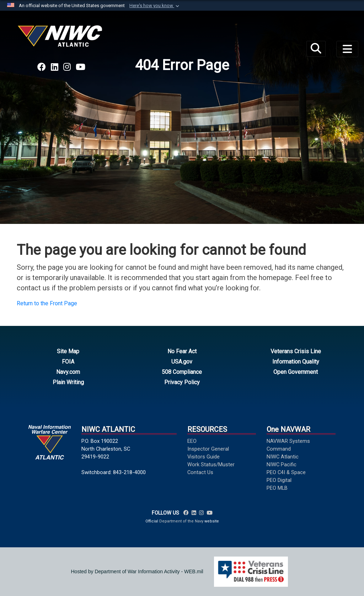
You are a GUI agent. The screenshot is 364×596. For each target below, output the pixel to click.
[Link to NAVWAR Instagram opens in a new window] (67, 67)
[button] (155, 6)
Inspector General (208, 449)
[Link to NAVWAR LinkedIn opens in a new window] (55, 67)
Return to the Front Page (47, 303)
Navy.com (68, 372)
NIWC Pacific (282, 465)
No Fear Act (182, 351)
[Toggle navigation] (347, 49)
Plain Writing (68, 382)
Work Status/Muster (211, 465)
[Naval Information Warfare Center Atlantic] (61, 39)
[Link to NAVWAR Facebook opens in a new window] (42, 67)
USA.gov (182, 362)
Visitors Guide (204, 457)
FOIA (68, 362)
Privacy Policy (182, 382)
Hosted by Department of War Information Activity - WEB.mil (137, 571)
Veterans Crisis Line (296, 351)
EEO (192, 441)
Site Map (68, 351)
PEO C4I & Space (286, 472)
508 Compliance (182, 372)
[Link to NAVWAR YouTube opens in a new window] (81, 67)
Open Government (296, 372)
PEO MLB (277, 488)
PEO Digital (279, 480)
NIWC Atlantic (283, 457)
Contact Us (200, 472)
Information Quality (296, 362)
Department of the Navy (181, 521)
